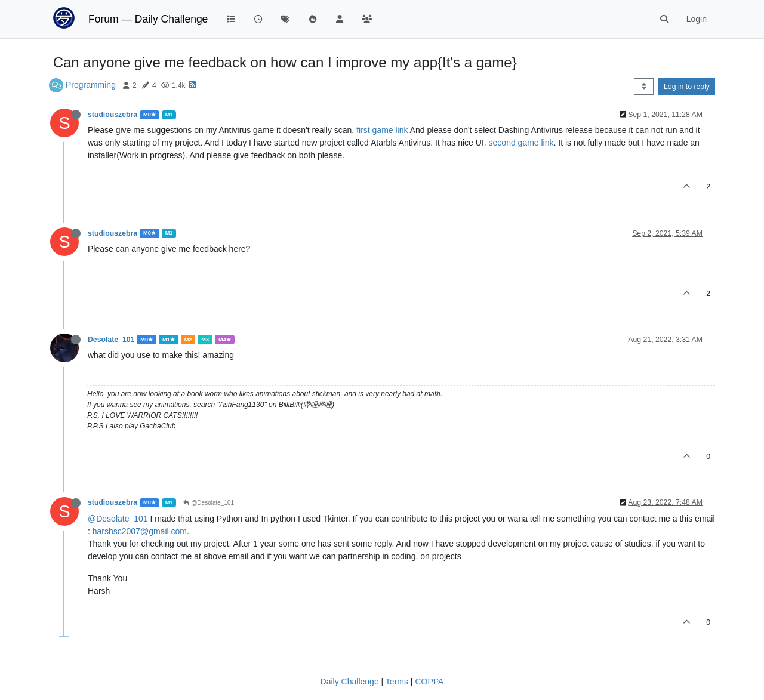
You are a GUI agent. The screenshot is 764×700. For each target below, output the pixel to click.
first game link (383, 130)
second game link (521, 143)
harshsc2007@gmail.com (140, 531)
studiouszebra (113, 115)
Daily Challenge (350, 682)
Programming (91, 85)
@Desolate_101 (209, 503)
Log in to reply (687, 87)
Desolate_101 (111, 340)
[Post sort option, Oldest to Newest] (644, 87)
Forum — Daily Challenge (148, 19)
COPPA (429, 682)
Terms (397, 682)
